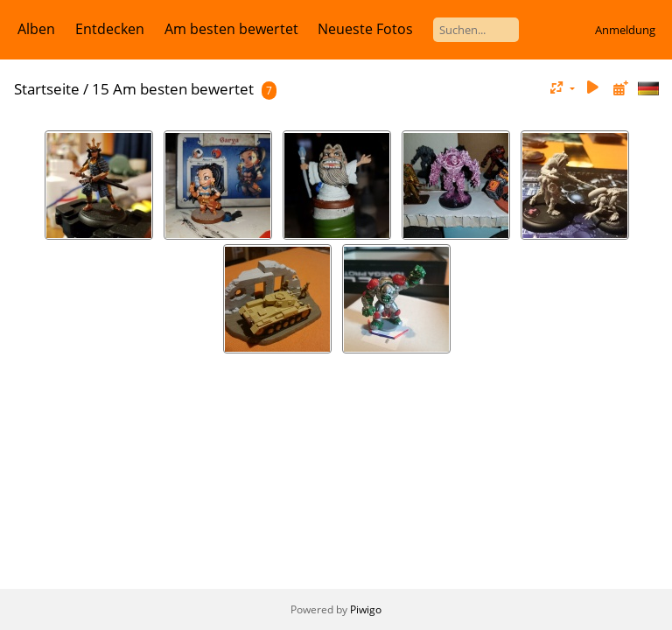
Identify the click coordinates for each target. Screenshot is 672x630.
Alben (36, 29)
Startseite (47, 89)
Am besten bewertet (231, 29)
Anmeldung (625, 30)
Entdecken (110, 29)
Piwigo (366, 609)
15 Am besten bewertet (173, 89)
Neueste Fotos (365, 29)
